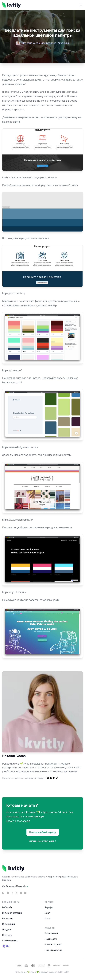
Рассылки (7, 918)
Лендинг (7, 929)
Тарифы (49, 907)
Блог (47, 913)
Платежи (7, 935)
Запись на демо (53, 944)
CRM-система (10, 941)
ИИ (6, 946)
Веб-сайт (7, 907)
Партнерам (51, 939)
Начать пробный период (43, 832)
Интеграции (8, 924)
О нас (48, 918)
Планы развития (53, 950)
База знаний (51, 933)
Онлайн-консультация (42, 841)
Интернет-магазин (12, 913)
